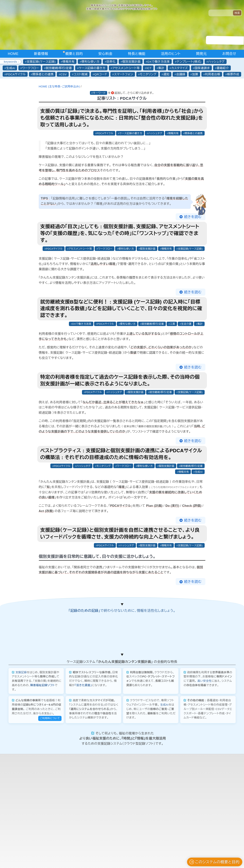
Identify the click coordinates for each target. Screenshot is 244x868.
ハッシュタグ (216, 62)
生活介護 (186, 324)
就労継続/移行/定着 (59, 68)
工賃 (172, 324)
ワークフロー (30, 68)
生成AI (11, 68)
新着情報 (41, 54)
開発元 (201, 54)
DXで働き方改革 (159, 62)
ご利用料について (50, 812)
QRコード (101, 74)
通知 (166, 74)
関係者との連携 (43, 74)
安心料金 (105, 54)
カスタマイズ (180, 68)
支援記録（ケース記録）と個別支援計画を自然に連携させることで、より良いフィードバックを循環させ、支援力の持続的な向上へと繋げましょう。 (120, 534)
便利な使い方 (90, 62)
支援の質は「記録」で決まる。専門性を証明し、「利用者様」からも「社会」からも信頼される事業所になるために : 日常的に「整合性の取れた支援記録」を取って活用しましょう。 (122, 118)
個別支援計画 (131, 62)
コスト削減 (81, 74)
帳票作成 (233, 74)
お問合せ (229, 54)
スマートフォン (123, 74)
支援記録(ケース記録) (41, 62)
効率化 (111, 62)
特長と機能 (137, 54)
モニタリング (148, 74)
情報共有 (69, 62)
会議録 (181, 74)
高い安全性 (205, 774)
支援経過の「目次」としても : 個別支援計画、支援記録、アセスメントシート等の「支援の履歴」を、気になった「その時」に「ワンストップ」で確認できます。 (120, 234)
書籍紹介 (223, 68)
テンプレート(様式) (189, 62)
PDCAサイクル (16, 74)
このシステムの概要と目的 (214, 862)
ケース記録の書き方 (92, 68)
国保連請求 (202, 68)
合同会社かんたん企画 (120, 855)
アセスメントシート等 (126, 68)
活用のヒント (171, 54)
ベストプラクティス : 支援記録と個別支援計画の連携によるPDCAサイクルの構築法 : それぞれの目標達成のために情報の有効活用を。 (121, 455)
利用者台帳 (213, 74)
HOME (13, 54)
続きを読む (193, 217)
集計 (161, 68)
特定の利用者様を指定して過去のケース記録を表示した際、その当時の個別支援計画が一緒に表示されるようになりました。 (120, 381)
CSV (64, 74)
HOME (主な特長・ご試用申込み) (60, 86)
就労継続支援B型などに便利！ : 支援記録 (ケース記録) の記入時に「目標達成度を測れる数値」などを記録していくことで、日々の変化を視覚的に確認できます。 (121, 309)
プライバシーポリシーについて (122, 860)
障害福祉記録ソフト (42, 778)
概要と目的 (74, 54)
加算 (195, 74)
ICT (149, 68)
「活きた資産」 (83, 778)
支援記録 (21, 765)
